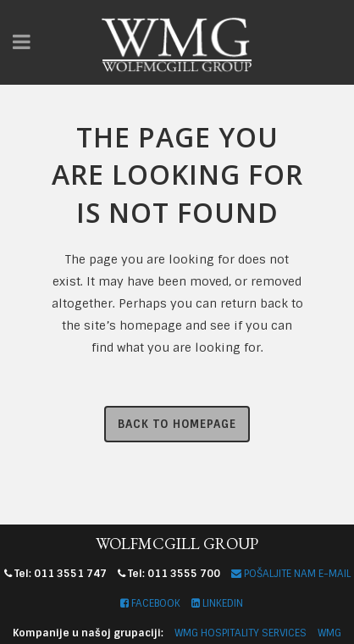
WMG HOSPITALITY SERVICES (241, 633)
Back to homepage (177, 424)
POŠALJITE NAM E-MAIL (291, 574)
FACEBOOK (150, 603)
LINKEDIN (217, 603)
